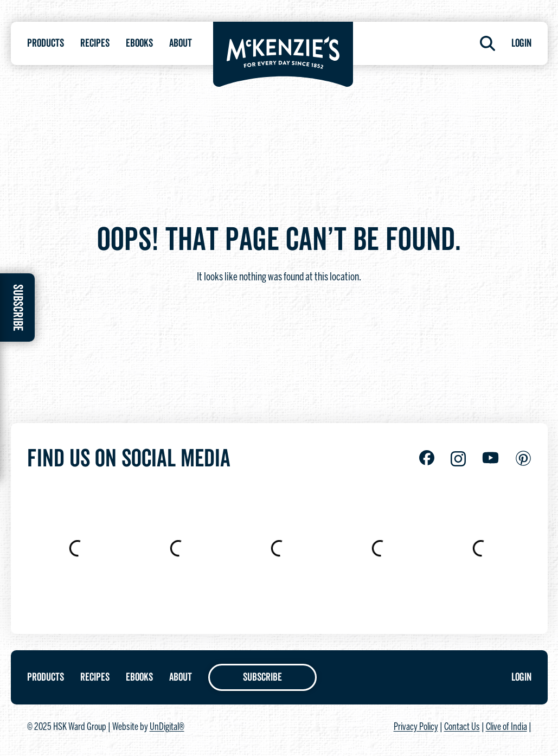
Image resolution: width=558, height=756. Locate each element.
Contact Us (462, 728)
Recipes (95, 43)
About (181, 43)
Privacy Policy (416, 728)
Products (46, 43)
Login (521, 43)
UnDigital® (167, 728)
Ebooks (139, 43)
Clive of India (506, 728)
